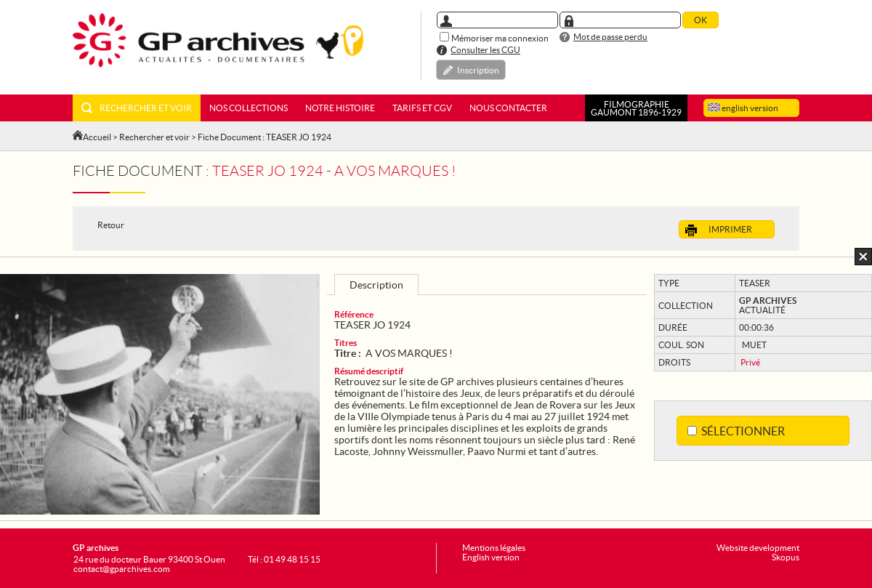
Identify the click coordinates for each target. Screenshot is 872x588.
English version (491, 557)
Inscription (478, 70)
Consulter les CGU (485, 50)
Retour (111, 225)
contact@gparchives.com (122, 569)
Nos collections (249, 108)
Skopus (786, 557)
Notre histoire (340, 108)
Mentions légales (494, 548)
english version (743, 108)
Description (376, 285)
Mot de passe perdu (610, 37)
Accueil (97, 137)
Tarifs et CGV (422, 108)
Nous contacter (508, 108)
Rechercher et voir (137, 108)
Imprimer (719, 230)
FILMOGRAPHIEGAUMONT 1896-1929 (636, 108)
